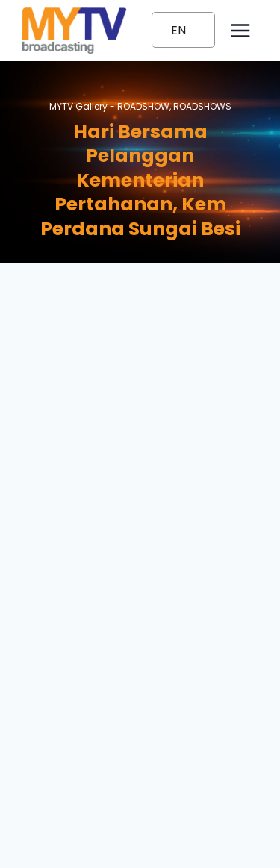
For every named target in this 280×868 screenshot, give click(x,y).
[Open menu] (240, 30)
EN (178, 30)
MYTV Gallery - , (140, 106)
